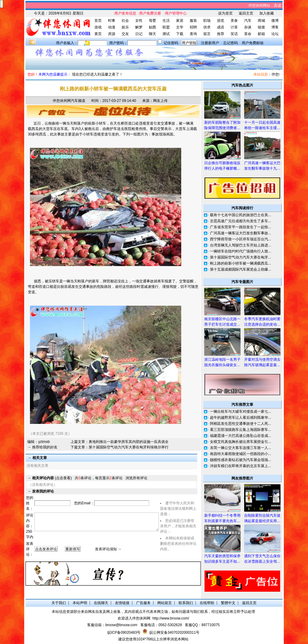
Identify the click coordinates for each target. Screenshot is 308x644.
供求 (207, 27)
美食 (234, 21)
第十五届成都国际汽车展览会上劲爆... (241, 269)
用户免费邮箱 (253, 43)
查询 (193, 34)
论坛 (275, 34)
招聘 (193, 27)
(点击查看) (52, 478)
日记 (139, 34)
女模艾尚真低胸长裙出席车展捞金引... (241, 442)
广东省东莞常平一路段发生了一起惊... (241, 227)
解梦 (139, 27)
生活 (166, 21)
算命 (248, 34)
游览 (221, 21)
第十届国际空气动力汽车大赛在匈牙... (241, 257)
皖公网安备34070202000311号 (174, 633)
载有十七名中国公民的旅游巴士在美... (241, 215)
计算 (234, 27)
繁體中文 (228, 603)
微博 (275, 21)
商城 (261, 21)
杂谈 (248, 27)
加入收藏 (267, 13)
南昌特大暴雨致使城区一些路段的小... (241, 454)
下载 (180, 34)
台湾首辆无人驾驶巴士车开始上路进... (241, 245)
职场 (207, 21)
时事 (112, 21)
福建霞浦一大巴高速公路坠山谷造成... (241, 436)
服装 (193, 21)
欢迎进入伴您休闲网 (134, 618)
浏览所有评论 (136, 478)
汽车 (248, 21)
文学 (180, 27)
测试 (166, 34)
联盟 (166, 27)
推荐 (221, 34)
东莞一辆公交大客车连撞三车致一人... (241, 448)
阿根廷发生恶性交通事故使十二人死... (241, 424)
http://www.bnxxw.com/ (171, 618)
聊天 (152, 34)
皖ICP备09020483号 (124, 633)
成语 (221, 27)
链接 (261, 27)
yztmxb (44, 442)
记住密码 (171, 43)
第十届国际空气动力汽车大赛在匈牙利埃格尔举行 (129, 447)
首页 (98, 21)
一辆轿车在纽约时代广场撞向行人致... (241, 251)
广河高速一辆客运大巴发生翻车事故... (241, 233)
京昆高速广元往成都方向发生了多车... (241, 221)
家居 (180, 21)
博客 (275, 27)
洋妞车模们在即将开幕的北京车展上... (241, 466)
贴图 (152, 27)
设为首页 (225, 13)
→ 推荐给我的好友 (42, 447)
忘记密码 (231, 43)
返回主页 (246, 13)
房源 (112, 34)
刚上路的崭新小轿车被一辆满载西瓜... (241, 263)
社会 (125, 21)
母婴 (152, 21)
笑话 (234, 34)
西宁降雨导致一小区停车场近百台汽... (241, 239)
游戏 (98, 27)
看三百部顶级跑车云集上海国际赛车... (241, 430)
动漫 (112, 27)
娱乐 (125, 27)
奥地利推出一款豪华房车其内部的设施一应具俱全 (129, 442)
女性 (139, 21)
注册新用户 (210, 43)
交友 (125, 34)
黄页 (98, 34)
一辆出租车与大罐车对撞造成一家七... (241, 411)
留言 (207, 34)
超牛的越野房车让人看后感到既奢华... (241, 418)
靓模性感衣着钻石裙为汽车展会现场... (241, 460)
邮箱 (261, 34)
